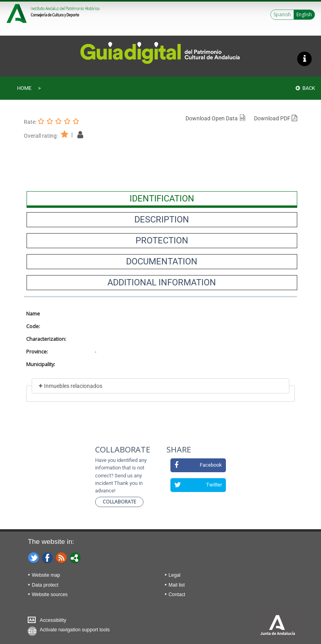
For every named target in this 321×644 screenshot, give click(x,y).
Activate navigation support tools (75, 630)
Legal (174, 575)
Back (305, 88)
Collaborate (119, 502)
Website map (46, 575)
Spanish (282, 14)
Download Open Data (216, 118)
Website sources (50, 595)
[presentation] (162, 199)
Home (24, 88)
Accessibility (53, 620)
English (304, 14)
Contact (177, 595)
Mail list (177, 585)
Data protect (45, 585)
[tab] (162, 199)
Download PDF (276, 118)
